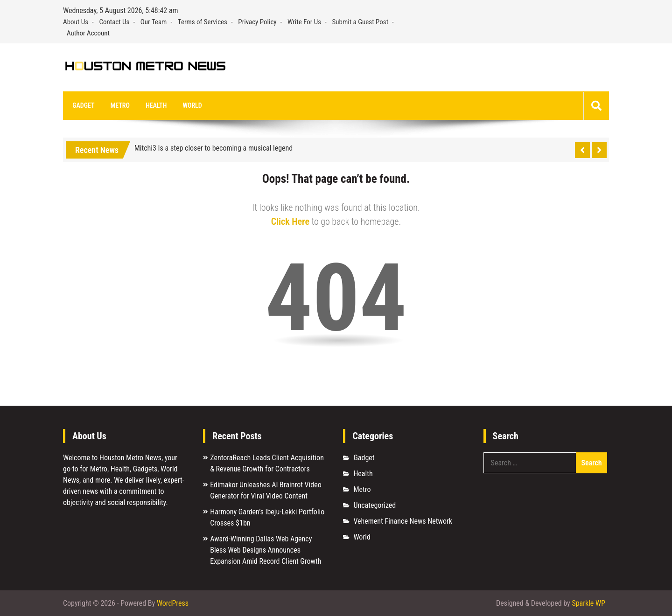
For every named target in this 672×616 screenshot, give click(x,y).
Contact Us (114, 22)
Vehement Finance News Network (403, 522)
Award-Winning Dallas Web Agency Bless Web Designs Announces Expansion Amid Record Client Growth (266, 550)
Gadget (83, 105)
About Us (76, 22)
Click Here (290, 222)
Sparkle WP (588, 603)
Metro (120, 105)
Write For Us (304, 22)
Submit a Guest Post (360, 22)
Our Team (154, 22)
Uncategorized (374, 506)
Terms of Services (203, 22)
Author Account (88, 33)
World (192, 105)
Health (156, 105)
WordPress (173, 603)
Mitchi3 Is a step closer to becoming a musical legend (214, 149)
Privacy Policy (257, 22)
